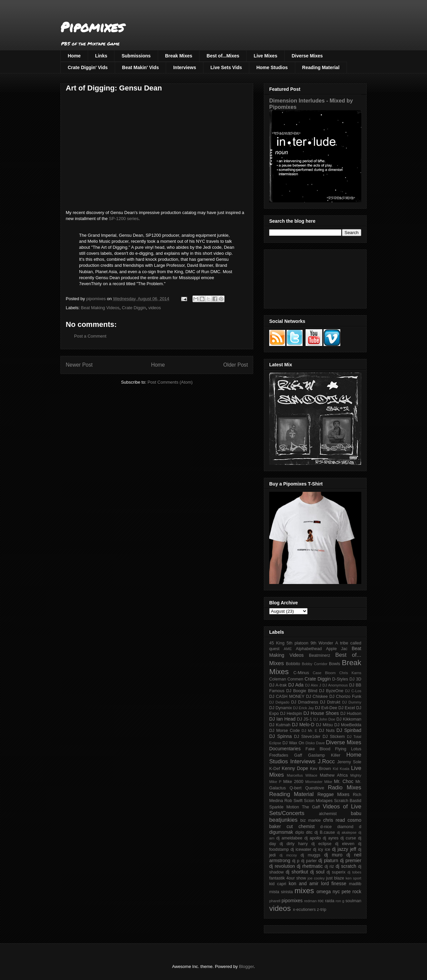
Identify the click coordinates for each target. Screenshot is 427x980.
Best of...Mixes (223, 56)
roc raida (326, 901)
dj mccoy (288, 855)
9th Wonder (322, 643)
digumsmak (281, 832)
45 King (277, 643)
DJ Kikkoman (349, 719)
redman (310, 901)
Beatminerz (320, 655)
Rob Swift (293, 801)
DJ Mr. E (309, 731)
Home (74, 56)
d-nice (326, 827)
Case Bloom (324, 673)
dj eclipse (321, 844)
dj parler (309, 861)
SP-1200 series (124, 219)
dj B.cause (325, 832)
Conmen (295, 679)
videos (155, 308)
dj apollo (312, 838)
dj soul (317, 872)
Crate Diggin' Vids (88, 67)
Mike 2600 (293, 782)
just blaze (335, 878)
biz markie (310, 820)
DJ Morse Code (285, 731)
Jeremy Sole (349, 762)
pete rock (351, 892)
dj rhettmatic (310, 866)
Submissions (136, 56)
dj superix (336, 872)
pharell (275, 901)
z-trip (322, 910)
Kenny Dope (295, 768)
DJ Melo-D (303, 725)
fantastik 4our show (288, 878)
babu (356, 813)
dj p (296, 861)
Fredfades (279, 755)
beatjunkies (283, 820)
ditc (309, 832)
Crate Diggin (134, 308)
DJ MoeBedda (348, 725)
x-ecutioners (304, 910)
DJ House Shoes (321, 713)
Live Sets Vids (226, 67)
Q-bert (296, 788)
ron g (340, 901)
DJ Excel (347, 708)
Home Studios (272, 67)
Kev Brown (320, 769)
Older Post (236, 365)
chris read (334, 820)
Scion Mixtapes (318, 801)
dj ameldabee (289, 838)
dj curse (348, 838)
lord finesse (334, 884)
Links (101, 56)
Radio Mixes (345, 788)
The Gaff (311, 807)
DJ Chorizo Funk (345, 697)
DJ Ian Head (282, 719)
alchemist (328, 814)
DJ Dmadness (305, 702)
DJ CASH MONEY (287, 697)
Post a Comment (90, 336)
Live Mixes (265, 56)
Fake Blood (318, 749)
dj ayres (331, 838)
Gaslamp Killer (324, 755)
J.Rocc (326, 761)
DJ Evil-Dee (326, 708)
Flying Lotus (348, 749)
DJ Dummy (352, 702)
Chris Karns (350, 673)
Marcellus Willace (302, 775)
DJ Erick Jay (304, 708)
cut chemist (301, 826)
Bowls (335, 664)
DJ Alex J (313, 685)
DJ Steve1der (307, 737)
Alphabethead (309, 649)
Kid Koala (341, 769)
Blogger (246, 966)
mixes (304, 891)
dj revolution (282, 866)
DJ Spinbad (349, 730)
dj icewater (301, 849)
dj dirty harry (294, 844)
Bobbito (293, 664)
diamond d (349, 827)
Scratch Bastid (348, 801)
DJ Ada (296, 685)
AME (288, 649)
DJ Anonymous (335, 685)
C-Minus (301, 673)
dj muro (333, 855)
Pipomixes (92, 27)
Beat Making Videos (100, 308)
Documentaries (285, 749)
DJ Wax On (293, 743)
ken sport (353, 878)
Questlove (315, 788)
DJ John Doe (324, 719)
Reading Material (321, 67)
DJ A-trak (278, 685)
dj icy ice (322, 849)
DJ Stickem (334, 737)
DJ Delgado (279, 702)
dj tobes (354, 872)
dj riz (329, 866)
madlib (355, 884)
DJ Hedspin (291, 714)
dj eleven (345, 844)
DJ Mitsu (324, 725)
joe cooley (316, 878)
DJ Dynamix (281, 708)
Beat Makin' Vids (140, 67)
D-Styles (340, 679)
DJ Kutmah (280, 725)
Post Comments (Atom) (170, 382)
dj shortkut (297, 872)
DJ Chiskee (317, 697)
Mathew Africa (334, 775)
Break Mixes (179, 56)
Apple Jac (337, 649)
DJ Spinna (281, 736)
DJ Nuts (327, 731)
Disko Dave (315, 743)
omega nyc (328, 892)
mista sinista (281, 892)
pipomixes (292, 901)
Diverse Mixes (307, 56)
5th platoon (297, 643)
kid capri (278, 884)
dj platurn (328, 860)
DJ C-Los (353, 691)
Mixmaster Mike (319, 782)
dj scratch (346, 866)
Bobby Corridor (315, 664)
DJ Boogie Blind (302, 691)
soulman (353, 901)
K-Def (275, 769)
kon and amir (303, 884)
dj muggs (310, 855)
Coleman (278, 679)
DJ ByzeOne (331, 691)
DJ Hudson (351, 714)
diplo (300, 832)
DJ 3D (355, 679)
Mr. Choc (344, 781)
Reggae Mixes (333, 794)
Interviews (184, 67)
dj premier (351, 860)
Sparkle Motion (284, 807)
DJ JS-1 (304, 719)
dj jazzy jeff (344, 849)
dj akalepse (347, 832)
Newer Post (79, 365)
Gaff (298, 755)
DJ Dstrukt (330, 702)
